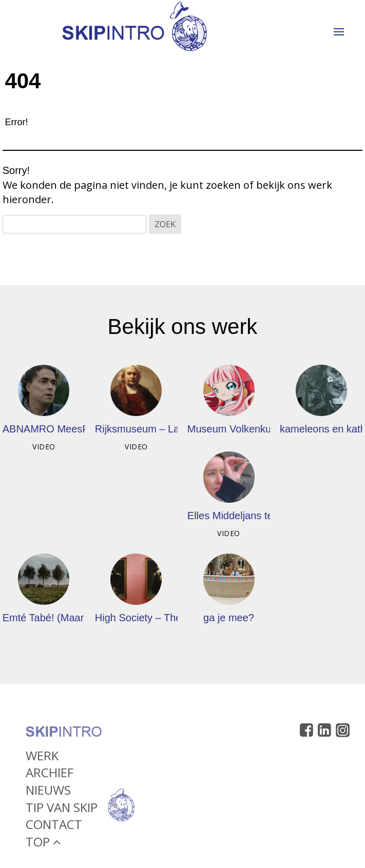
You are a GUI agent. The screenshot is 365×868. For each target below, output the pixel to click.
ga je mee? (229, 618)
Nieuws (48, 792)
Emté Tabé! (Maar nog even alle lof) (84, 618)
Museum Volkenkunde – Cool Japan (270, 429)
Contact (54, 827)
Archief (50, 775)
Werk (42, 757)
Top (43, 844)
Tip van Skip (62, 809)
